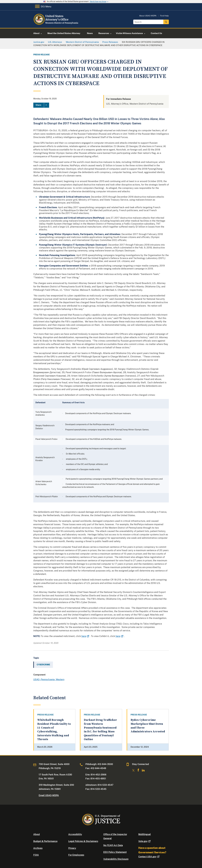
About (37, 834)
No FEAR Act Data (113, 845)
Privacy (72, 848)
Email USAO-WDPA (49, 795)
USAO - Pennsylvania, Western (49, 680)
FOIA (36, 855)
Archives (38, 848)
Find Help (164, 16)
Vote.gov (145, 841)
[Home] (56, 25)
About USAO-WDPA (148, 16)
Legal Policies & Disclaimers (83, 841)
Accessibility (75, 834)
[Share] (41, 105)
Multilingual (145, 834)
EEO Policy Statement (115, 852)
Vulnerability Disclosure (116, 859)
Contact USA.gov (149, 857)
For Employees (76, 855)
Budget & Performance (45, 841)
